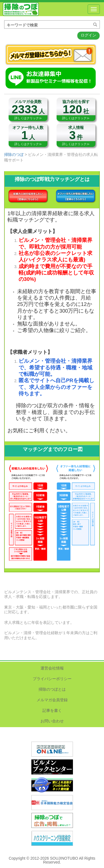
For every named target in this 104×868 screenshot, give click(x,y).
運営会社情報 (52, 668)
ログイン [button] (88, 35)
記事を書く (52, 710)
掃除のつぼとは (52, 689)
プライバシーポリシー (52, 679)
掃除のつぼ (21, 9)
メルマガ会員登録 (52, 700)
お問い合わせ (52, 721)
